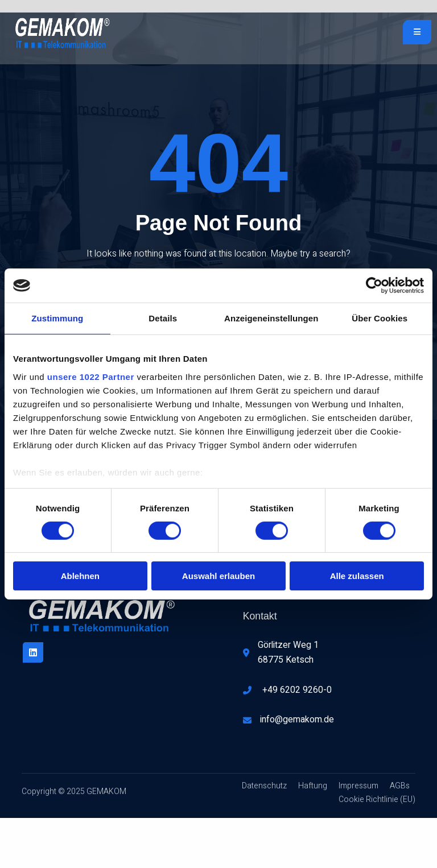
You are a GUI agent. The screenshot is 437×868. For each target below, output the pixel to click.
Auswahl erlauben (218, 576)
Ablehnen (80, 576)
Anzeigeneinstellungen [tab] (271, 318)
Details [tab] (163, 318)
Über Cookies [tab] (380, 318)
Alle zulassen (357, 576)
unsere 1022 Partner (91, 376)
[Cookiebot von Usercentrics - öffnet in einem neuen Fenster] (374, 286)
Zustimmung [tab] (57, 318)
